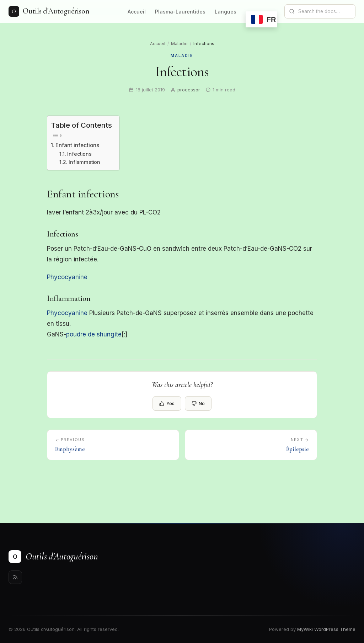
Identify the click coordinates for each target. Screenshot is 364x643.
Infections (79, 154)
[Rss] (15, 577)
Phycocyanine (67, 277)
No (198, 403)
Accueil (137, 12)
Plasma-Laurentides (180, 12)
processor (189, 90)
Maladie (179, 44)
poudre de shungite (94, 334)
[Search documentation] (324, 11)
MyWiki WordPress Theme (326, 629)
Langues (226, 12)
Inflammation (84, 162)
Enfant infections (77, 145)
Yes (167, 403)
